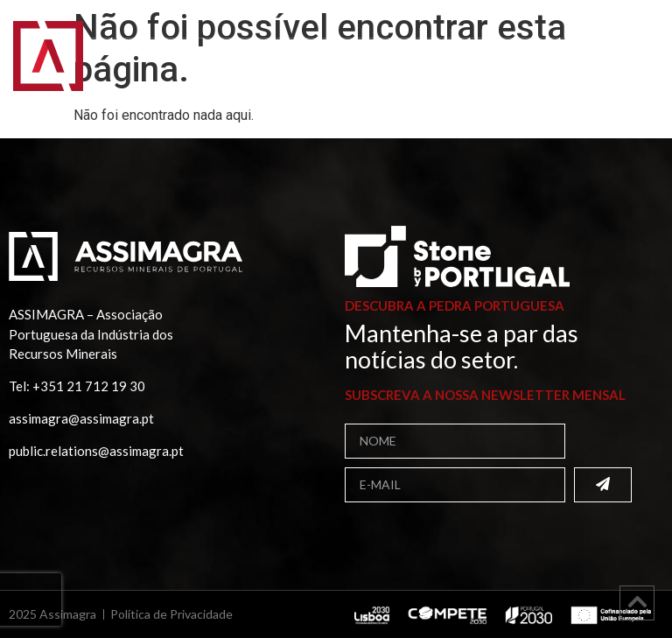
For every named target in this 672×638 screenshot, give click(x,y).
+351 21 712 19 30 (89, 386)
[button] (636, 68)
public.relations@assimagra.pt (96, 451)
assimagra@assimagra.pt (81, 418)
